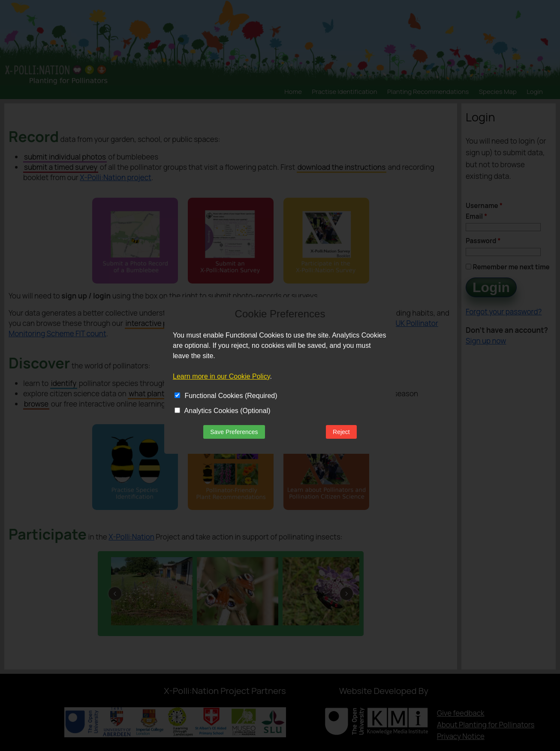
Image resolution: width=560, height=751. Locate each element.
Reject (341, 432)
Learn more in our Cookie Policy (221, 376)
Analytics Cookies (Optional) (223, 411)
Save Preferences (234, 432)
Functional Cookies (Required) (226, 396)
